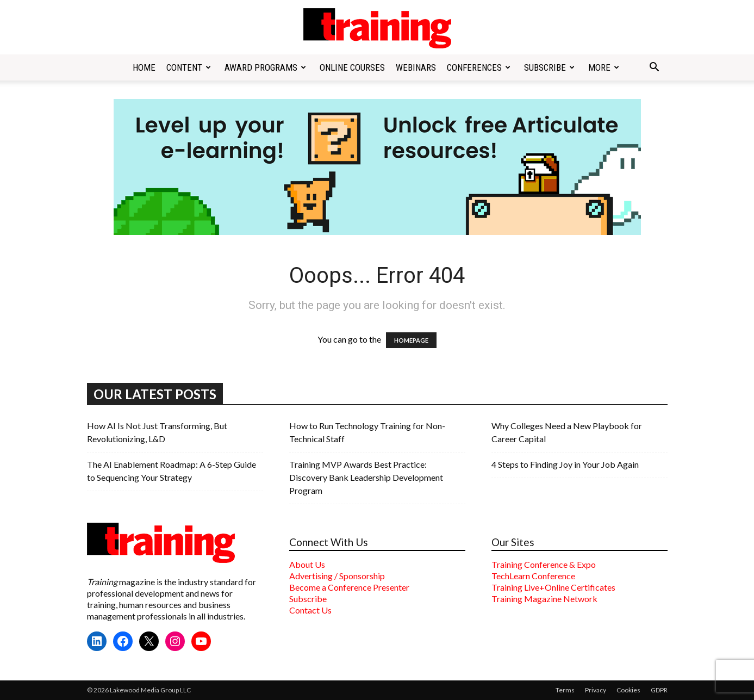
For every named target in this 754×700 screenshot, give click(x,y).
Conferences (479, 67)
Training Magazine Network (544, 599)
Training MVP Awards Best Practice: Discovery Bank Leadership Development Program (366, 477)
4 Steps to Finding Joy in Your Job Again (565, 464)
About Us (307, 564)
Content (189, 67)
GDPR (659, 690)
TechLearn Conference (533, 576)
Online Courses (352, 67)
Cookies (628, 690)
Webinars (416, 67)
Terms (565, 690)
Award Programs (265, 67)
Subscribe (549, 67)
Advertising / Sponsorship (337, 576)
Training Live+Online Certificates (553, 587)
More (604, 67)
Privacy (596, 690)
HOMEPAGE (411, 340)
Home (144, 67)
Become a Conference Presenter (349, 587)
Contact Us (310, 610)
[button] (655, 68)
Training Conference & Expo (544, 564)
